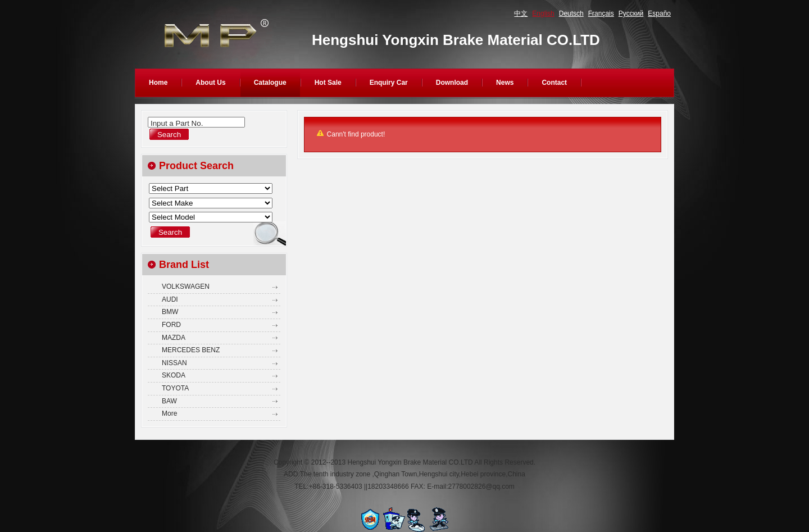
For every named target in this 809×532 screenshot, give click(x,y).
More (169, 413)
